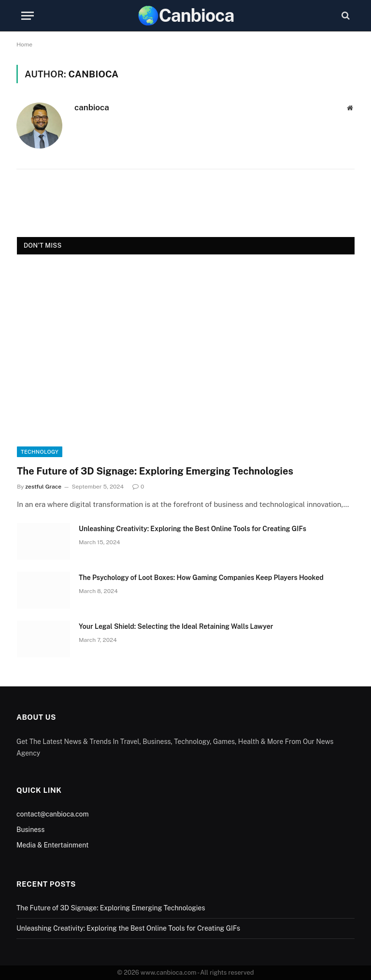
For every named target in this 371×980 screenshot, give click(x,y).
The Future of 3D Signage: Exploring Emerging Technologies (155, 471)
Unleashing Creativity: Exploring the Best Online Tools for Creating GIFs (193, 529)
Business (30, 830)
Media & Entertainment (52, 845)
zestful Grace (43, 487)
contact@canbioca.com (53, 814)
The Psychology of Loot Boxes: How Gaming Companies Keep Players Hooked (201, 578)
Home (24, 45)
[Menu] (28, 16)
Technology (40, 452)
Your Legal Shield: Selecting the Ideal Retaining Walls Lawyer (176, 626)
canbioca (92, 107)
